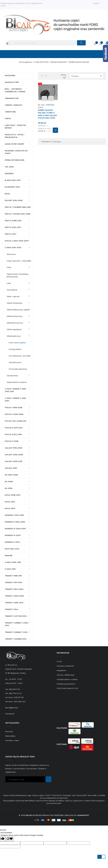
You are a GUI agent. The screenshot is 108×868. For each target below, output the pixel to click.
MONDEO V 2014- (13, 542)
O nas (59, 661)
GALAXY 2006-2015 (13, 461)
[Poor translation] (10, 839)
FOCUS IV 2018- (12, 441)
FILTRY (9, 267)
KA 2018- (9, 488)
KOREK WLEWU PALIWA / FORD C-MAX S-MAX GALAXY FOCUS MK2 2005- (48, 114)
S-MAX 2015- (10, 569)
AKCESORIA (10, 75)
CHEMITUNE (10, 112)
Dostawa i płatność (65, 666)
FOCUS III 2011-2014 (14, 428)
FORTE (8, 118)
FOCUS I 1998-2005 (13, 407)
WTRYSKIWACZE (15, 362)
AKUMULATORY (12, 82)
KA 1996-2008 (11, 475)
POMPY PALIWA (15, 349)
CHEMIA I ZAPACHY (13, 105)
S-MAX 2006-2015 (13, 562)
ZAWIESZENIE (12, 376)
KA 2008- (9, 481)
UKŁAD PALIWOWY (14, 336)
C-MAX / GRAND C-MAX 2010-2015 (15, 390)
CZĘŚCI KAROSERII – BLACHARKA (19, 261)
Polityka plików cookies (67, 679)
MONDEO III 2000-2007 (15, 529)
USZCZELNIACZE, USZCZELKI (20, 356)
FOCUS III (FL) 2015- (14, 434)
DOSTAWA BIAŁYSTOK (67, 688)
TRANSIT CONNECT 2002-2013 (17, 624)
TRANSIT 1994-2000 (14, 589)
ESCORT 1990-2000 (14, 200)
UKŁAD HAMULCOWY (15, 316)
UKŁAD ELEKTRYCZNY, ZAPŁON (18, 310)
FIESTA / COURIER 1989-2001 (18, 207)
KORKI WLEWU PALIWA (17, 343)
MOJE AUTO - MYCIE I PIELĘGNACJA (14, 136)
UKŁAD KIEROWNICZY (15, 323)
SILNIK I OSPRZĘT (13, 296)
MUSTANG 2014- (12, 549)
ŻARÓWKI (9, 173)
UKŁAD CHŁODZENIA (14, 303)
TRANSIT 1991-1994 (13, 582)
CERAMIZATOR (12, 98)
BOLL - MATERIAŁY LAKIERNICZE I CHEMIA (15, 90)
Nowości (9, 731)
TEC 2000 (9, 167)
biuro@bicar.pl (12, 708)
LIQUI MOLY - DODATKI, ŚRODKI (15, 127)
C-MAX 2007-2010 (13, 247)
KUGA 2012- (10, 502)
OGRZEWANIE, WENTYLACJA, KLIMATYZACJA (18, 275)
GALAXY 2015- (11, 468)
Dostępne (87, 76)
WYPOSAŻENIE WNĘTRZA (17, 382)
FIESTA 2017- (11, 234)
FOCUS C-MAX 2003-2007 (17, 241)
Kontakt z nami (12, 740)
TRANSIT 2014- (12, 609)
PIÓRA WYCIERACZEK (15, 160)
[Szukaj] (47, 43)
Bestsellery (10, 736)
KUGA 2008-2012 (13, 495)
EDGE (7, 194)
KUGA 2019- (10, 508)
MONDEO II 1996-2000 (15, 522)
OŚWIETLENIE (12, 290)
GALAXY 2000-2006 (14, 455)
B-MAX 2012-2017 (13, 180)
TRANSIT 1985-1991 (13, 576)
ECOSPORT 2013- (13, 187)
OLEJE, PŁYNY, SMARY (14, 144)
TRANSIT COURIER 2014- (16, 639)
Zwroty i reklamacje (66, 675)
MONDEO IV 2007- (13, 535)
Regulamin (61, 670)
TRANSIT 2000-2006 (14, 596)
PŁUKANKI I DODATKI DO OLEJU (16, 152)
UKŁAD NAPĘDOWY (14, 329)
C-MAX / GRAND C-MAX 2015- (15, 399)
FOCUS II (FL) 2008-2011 (16, 421)
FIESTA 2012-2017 (13, 227)
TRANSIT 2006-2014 (14, 603)
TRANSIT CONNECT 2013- (16, 632)
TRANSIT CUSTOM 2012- (16, 616)
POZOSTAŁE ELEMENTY (18, 369)
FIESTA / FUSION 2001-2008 (17, 214)
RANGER (9, 555)
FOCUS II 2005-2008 (14, 414)
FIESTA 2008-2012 (13, 221)
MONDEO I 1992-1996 (14, 515)
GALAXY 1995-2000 (13, 448)
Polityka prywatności (66, 684)
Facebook (10, 714)
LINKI (9, 283)
